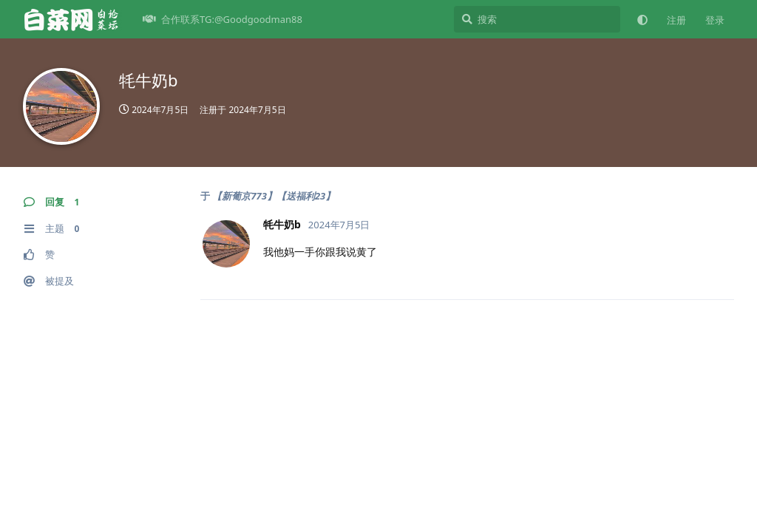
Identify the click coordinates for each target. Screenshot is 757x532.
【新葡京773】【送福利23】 (274, 196)
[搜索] (537, 19)
